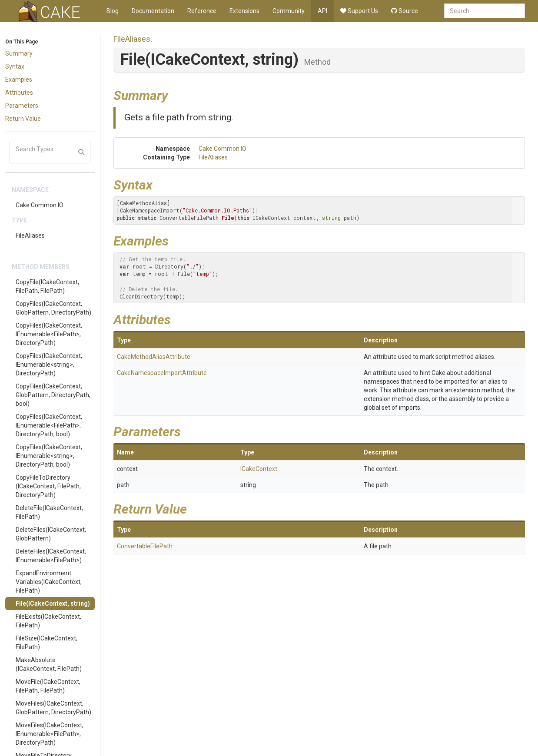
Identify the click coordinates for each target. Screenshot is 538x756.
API (322, 11)
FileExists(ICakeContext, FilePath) (48, 621)
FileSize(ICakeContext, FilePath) (46, 643)
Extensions (244, 11)
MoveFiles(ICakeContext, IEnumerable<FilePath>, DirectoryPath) (50, 734)
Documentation (153, 11)
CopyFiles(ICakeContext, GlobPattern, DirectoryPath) (53, 308)
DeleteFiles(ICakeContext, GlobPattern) (51, 534)
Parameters (22, 106)
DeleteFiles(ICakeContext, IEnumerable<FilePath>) (51, 556)
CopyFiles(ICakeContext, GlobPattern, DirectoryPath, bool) (53, 395)
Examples (19, 80)
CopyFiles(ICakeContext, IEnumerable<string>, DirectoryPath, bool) (49, 456)
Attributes (19, 93)
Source (405, 11)
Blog (113, 11)
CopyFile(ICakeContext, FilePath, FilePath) (47, 286)
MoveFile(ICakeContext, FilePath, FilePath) (48, 686)
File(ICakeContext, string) (53, 603)
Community (289, 11)
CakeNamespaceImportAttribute (162, 373)
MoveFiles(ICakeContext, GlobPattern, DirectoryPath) (53, 708)
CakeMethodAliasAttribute (154, 357)
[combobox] (485, 11)
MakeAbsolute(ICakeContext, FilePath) (49, 664)
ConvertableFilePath (145, 546)
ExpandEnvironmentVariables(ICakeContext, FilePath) (49, 582)
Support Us (359, 11)
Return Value (23, 119)
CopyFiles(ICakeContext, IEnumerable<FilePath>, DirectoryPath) (49, 334)
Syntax (15, 66)
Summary (19, 53)
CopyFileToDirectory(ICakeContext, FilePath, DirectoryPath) (48, 486)
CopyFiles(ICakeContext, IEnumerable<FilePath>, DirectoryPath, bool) (49, 425)
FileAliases (30, 235)
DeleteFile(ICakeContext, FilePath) (49, 512)
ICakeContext (259, 469)
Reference (202, 11)
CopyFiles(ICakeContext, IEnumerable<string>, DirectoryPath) (49, 365)
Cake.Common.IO (40, 205)
